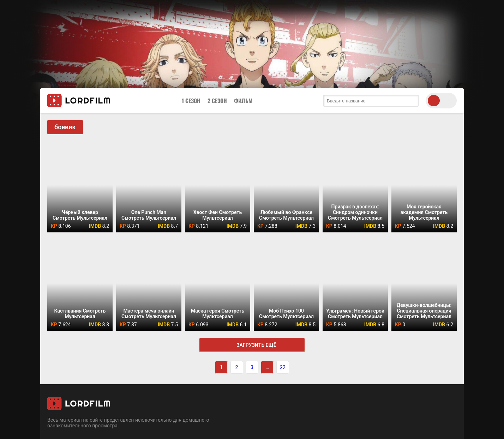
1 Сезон (191, 101)
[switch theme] (441, 101)
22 (283, 367)
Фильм (243, 101)
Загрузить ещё (252, 345)
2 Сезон (217, 101)
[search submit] (412, 101)
